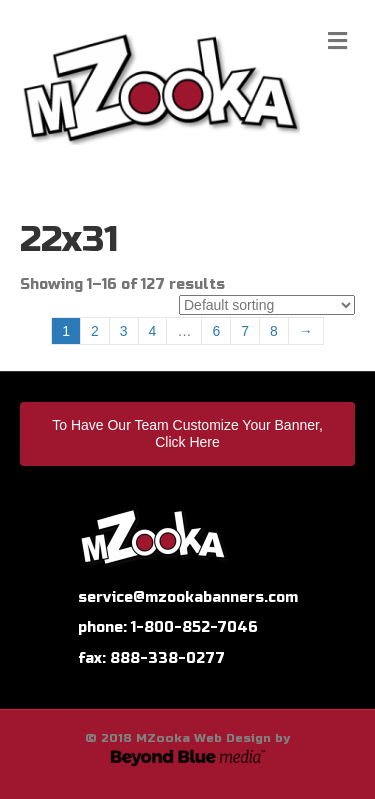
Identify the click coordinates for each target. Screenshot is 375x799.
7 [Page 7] (245, 331)
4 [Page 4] (153, 331)
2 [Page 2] (95, 331)
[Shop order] (267, 305)
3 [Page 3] (124, 331)
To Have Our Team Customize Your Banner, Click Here (187, 433)
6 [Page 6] (216, 331)
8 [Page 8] (274, 331)
